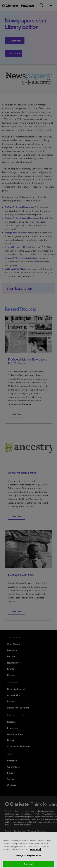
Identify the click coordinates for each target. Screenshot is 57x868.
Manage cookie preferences (28, 858)
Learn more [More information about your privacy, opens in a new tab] (35, 852)
